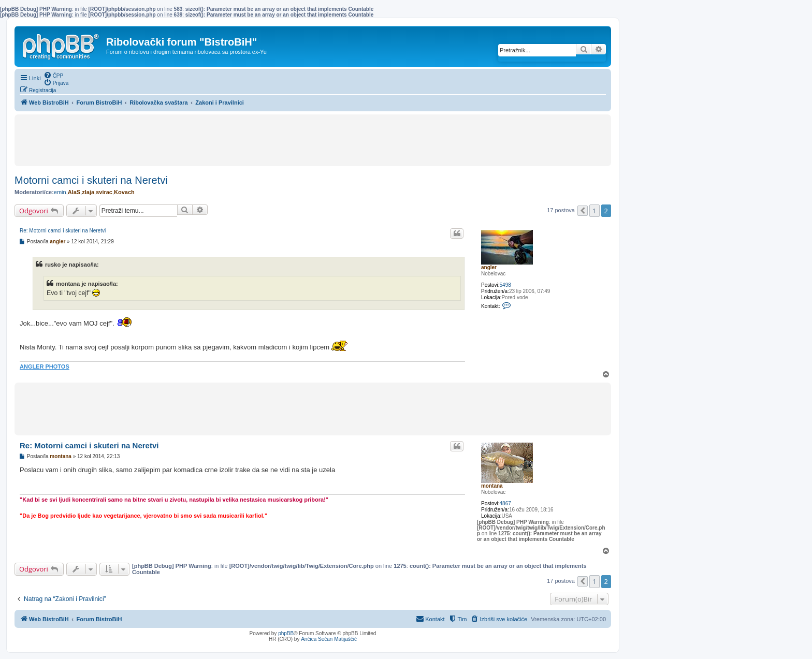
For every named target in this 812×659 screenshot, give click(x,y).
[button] (583, 211)
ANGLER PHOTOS (45, 367)
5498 (505, 285)
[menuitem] (54, 75)
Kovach (124, 192)
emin (60, 192)
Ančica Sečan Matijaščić (329, 639)
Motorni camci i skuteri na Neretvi (91, 180)
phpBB (286, 633)
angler (489, 267)
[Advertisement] (313, 140)
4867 (505, 503)
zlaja (88, 192)
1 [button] (594, 211)
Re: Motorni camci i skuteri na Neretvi (63, 231)
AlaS (74, 192)
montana (492, 486)
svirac (104, 192)
